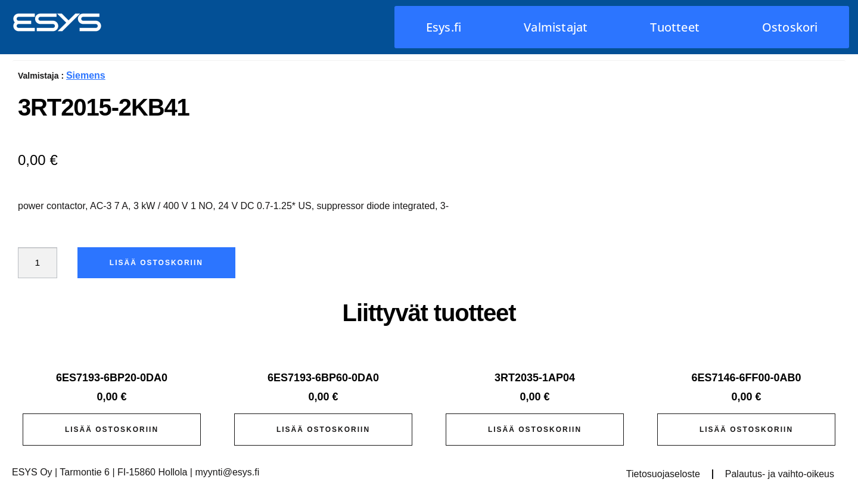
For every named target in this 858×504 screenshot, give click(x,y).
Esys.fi (444, 27)
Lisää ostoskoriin (158, 263)
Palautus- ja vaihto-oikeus (780, 474)
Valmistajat (556, 27)
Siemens (86, 75)
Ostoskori (790, 27)
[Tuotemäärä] (38, 263)
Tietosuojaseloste (663, 474)
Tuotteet (675, 27)
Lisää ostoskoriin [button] (112, 430)
